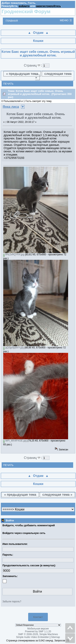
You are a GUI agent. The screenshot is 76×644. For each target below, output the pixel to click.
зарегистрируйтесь (48, 6)
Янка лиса (11, 107)
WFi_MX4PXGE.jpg (15, 441)
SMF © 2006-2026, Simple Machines (38, 634)
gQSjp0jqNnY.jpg (13, 348)
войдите (24, 6)
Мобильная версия (38, 629)
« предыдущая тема (22, 74)
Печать (8, 84)
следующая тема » (53, 76)
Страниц (33, 65)
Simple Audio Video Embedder (33, 637)
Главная (12, 21)
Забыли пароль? (12, 602)
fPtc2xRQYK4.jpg (14, 255)
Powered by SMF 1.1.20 (38, 631)
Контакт (38, 617)
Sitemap (56, 637)
